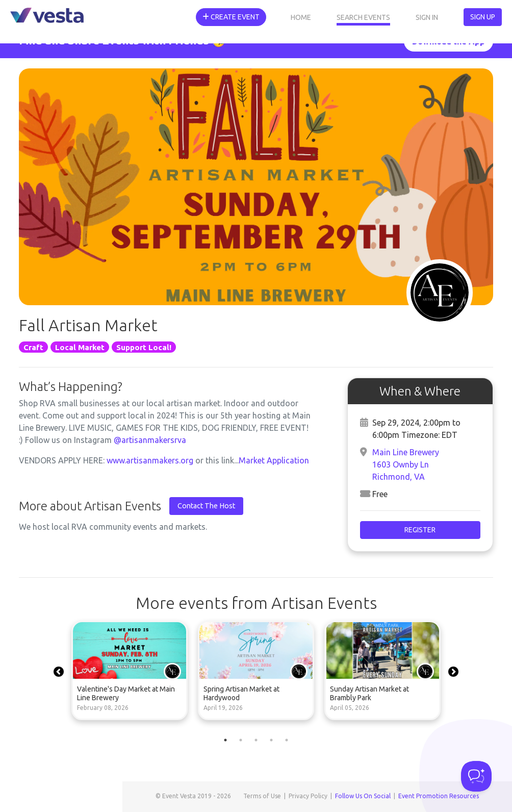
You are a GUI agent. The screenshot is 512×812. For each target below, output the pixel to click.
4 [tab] (271, 740)
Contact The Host (206, 506)
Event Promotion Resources (439, 796)
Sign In (427, 17)
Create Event (231, 17)
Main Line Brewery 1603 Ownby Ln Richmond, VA (406, 464)
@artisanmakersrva (150, 440)
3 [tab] (256, 740)
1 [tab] (225, 740)
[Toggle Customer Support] (476, 776)
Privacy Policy (308, 796)
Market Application (274, 460)
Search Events (363, 17)
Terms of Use (262, 796)
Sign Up (483, 17)
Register (420, 530)
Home (301, 17)
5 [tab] (287, 740)
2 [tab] (241, 740)
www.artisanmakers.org (151, 460)
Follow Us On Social (363, 796)
